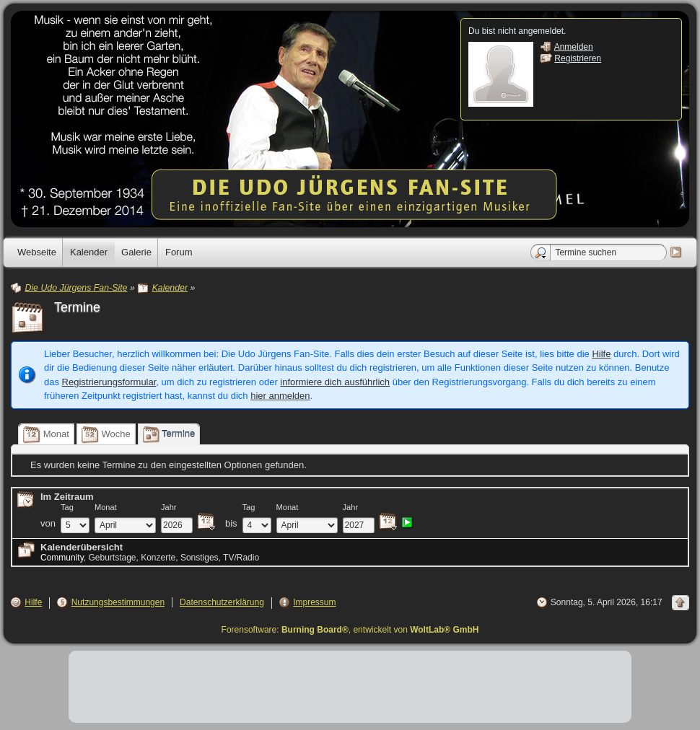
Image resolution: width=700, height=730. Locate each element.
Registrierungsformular (109, 382)
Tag (67, 507)
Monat (106, 507)
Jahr (169, 507)
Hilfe (601, 354)
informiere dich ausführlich (335, 382)
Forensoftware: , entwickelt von (350, 630)
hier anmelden (280, 396)
